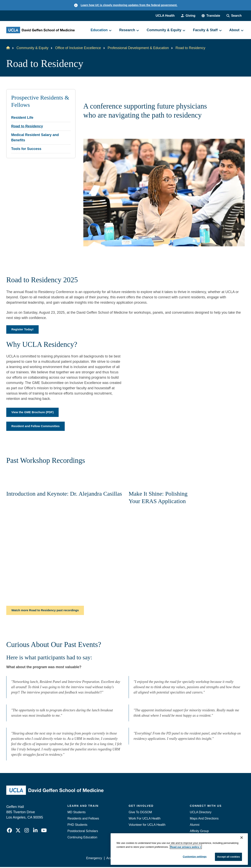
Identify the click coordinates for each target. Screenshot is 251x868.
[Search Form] (234, 16)
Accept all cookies (228, 857)
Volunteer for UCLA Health (147, 826)
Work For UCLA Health (145, 819)
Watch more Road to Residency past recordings (47, 611)
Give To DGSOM (140, 813)
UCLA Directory (201, 813)
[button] (211, 16)
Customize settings (195, 857)
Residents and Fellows (83, 819)
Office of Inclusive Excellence (78, 48)
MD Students (76, 813)
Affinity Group (199, 832)
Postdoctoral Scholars (83, 832)
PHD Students (77, 826)
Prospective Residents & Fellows (40, 101)
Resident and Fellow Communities (37, 427)
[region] (179, 849)
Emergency (94, 859)
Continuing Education (82, 838)
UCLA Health (165, 16)
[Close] (242, 838)
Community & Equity (32, 48)
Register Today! (23, 329)
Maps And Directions (204, 819)
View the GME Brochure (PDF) (34, 413)
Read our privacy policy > (186, 847)
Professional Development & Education (138, 48)
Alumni (195, 826)
